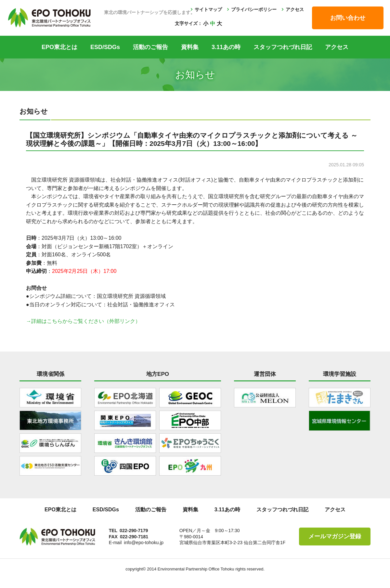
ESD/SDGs (105, 47)
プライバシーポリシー (254, 9)
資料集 (190, 47)
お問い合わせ (348, 18)
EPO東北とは (59, 47)
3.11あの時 (226, 47)
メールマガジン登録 (335, 536)
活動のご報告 (150, 47)
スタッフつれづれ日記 (283, 47)
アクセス (295, 9)
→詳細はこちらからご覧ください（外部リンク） (83, 321)
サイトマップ (208, 9)
